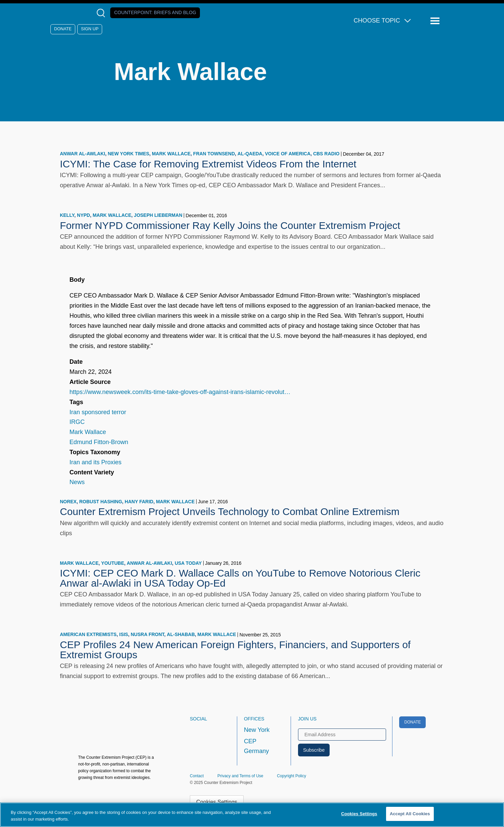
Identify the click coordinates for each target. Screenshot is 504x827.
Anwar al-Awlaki (82, 154)
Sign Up (90, 29)
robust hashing (101, 502)
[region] (252, 815)
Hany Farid (139, 502)
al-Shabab (181, 634)
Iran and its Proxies (96, 462)
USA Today (188, 563)
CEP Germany (256, 746)
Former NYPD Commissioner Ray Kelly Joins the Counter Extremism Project (230, 225)
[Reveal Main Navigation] (436, 21)
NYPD (83, 215)
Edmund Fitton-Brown (99, 442)
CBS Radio (326, 154)
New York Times (129, 154)
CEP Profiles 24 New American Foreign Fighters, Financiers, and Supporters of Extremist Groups (235, 650)
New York (257, 730)
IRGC (77, 422)
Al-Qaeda (250, 154)
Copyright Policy (291, 776)
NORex (68, 502)
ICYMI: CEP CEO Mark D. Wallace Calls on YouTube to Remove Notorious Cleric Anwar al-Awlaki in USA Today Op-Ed (240, 578)
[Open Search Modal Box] (102, 13)
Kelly (67, 215)
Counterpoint (155, 12)
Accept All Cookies (410, 814)
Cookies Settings (217, 802)
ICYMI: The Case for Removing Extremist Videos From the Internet (208, 164)
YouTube (113, 563)
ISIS (124, 634)
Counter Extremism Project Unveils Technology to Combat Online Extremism (230, 511)
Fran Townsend (214, 154)
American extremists (88, 634)
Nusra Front (148, 634)
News (77, 482)
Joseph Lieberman (158, 215)
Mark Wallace (171, 154)
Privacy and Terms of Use (240, 776)
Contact (197, 776)
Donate (63, 29)
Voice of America (288, 154)
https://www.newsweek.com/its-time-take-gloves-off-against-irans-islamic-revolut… (180, 392)
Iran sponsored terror (98, 412)
